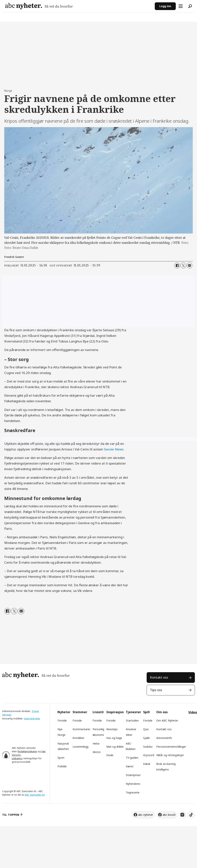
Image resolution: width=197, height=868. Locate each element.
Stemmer (80, 712)
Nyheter (64, 712)
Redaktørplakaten (27, 751)
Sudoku (148, 747)
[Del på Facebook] (177, 265)
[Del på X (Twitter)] (183, 265)
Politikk (62, 766)
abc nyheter (146, 815)
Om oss (162, 712)
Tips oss (156, 690)
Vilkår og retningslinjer (170, 755)
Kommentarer (81, 729)
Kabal (147, 764)
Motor (97, 752)
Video (193, 712)
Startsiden (132, 720)
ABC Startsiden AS (35, 795)
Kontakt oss (159, 677)
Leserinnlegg (80, 747)
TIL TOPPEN (11, 815)
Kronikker (78, 738)
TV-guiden (132, 758)
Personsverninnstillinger (171, 747)
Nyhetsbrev (133, 784)
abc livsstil (169, 815)
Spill (146, 712)
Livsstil (98, 712)
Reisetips (112, 729)
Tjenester (133, 712)
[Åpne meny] (181, 6)
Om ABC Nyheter (167, 720)
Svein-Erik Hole (32, 719)
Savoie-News (114, 449)
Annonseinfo (164, 738)
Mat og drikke (115, 747)
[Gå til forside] (39, 6)
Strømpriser (133, 775)
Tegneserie (133, 792)
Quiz (146, 729)
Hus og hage (114, 738)
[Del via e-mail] (189, 265)
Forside (62, 720)
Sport (61, 758)
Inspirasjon (115, 712)
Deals (110, 755)
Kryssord (149, 755)
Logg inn (165, 6)
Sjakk (146, 738)
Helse (96, 743)
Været (130, 766)
